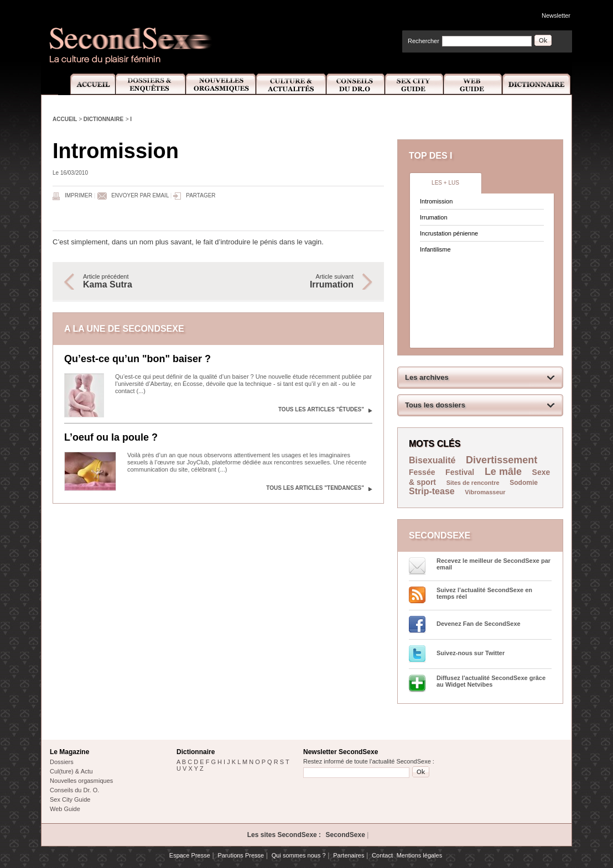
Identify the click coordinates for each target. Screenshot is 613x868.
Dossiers (62, 762)
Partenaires (349, 855)
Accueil (87, 84)
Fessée (422, 472)
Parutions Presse (241, 855)
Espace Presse (190, 855)
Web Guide (473, 84)
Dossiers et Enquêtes (150, 84)
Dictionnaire (537, 84)
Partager (201, 195)
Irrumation (434, 217)
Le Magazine (69, 752)
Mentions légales (420, 855)
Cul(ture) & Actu (71, 771)
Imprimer (79, 195)
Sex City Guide (414, 84)
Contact (382, 855)
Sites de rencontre (473, 483)
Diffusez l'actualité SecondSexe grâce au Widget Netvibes (491, 681)
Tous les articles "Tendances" (315, 488)
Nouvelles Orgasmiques (221, 84)
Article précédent (145, 281)
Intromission (436, 201)
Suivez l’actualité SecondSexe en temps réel (484, 593)
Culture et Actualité (292, 84)
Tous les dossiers (435, 405)
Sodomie (524, 483)
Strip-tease (432, 491)
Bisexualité (432, 460)
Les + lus (445, 183)
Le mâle (503, 472)
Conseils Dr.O (356, 84)
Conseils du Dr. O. (74, 790)
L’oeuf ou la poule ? (111, 437)
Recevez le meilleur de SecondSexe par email (493, 564)
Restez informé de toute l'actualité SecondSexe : (369, 761)
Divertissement (502, 460)
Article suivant (292, 281)
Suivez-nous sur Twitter (471, 653)
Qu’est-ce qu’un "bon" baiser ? (137, 359)
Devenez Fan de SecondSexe (479, 624)
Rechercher (424, 41)
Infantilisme (435, 249)
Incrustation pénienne (449, 233)
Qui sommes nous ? (299, 855)
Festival (460, 472)
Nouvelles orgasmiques (81, 781)
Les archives (427, 377)
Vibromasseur (485, 492)
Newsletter (556, 15)
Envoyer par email (140, 195)
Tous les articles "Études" (321, 409)
